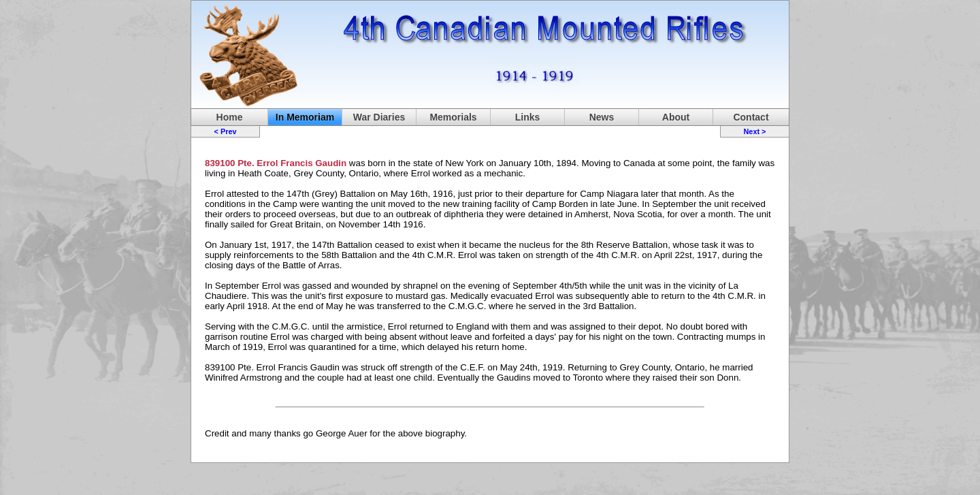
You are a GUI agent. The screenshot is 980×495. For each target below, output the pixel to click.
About (676, 117)
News (602, 117)
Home (230, 117)
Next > (754, 131)
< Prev (226, 131)
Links (528, 117)
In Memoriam (305, 117)
